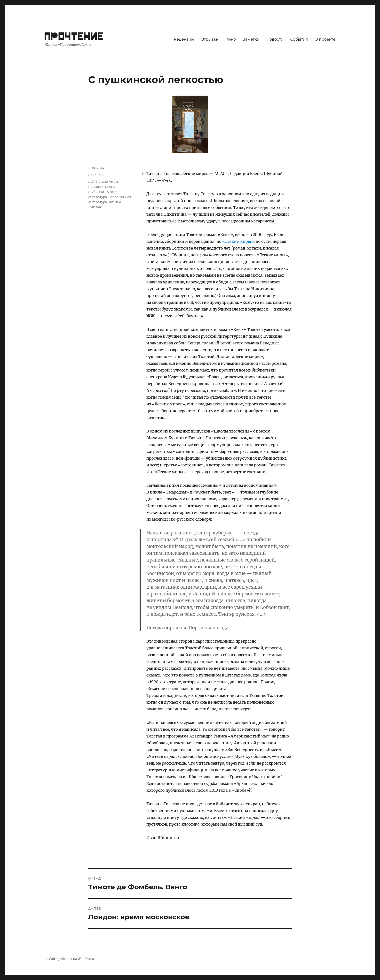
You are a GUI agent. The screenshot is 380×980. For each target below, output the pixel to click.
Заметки (251, 39)
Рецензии (184, 39)
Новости (275, 39)
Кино (231, 39)
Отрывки (210, 39)
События (299, 39)
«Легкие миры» (237, 241)
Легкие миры (107, 182)
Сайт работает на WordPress (71, 959)
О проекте (325, 39)
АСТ (91, 182)
